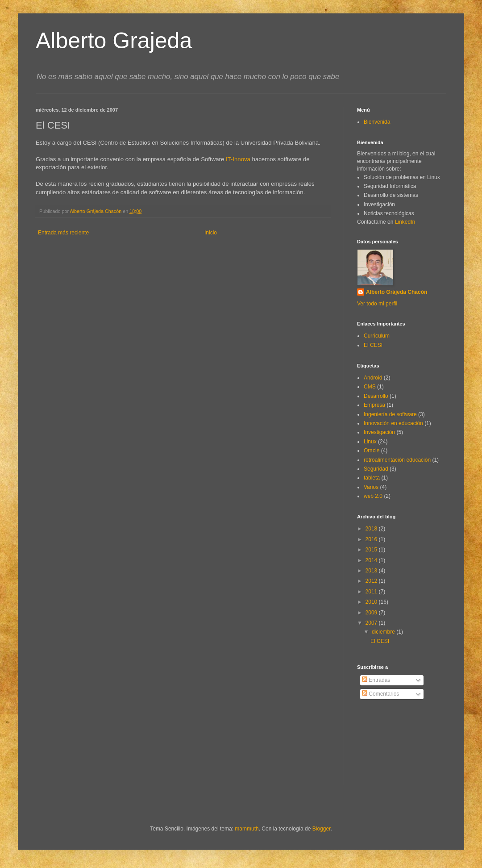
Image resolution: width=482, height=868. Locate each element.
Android (373, 378)
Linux (370, 442)
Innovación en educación (393, 423)
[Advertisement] (397, 749)
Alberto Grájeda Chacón (397, 292)
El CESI (373, 345)
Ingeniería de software (390, 414)
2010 (372, 602)
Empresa (374, 405)
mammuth (247, 829)
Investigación (379, 432)
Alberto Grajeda (114, 41)
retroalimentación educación (397, 460)
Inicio (211, 233)
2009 (372, 613)
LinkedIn (405, 222)
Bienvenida (377, 122)
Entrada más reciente (63, 233)
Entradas (376, 680)
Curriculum (377, 336)
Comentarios (380, 694)
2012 (372, 581)
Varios (371, 487)
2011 (372, 592)
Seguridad (376, 469)
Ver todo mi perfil (377, 304)
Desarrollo (376, 396)
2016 (372, 539)
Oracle (372, 451)
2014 (372, 560)
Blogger (322, 829)
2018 (372, 529)
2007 (372, 623)
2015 (372, 550)
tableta (372, 478)
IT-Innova (239, 159)
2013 (372, 571)
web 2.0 (373, 496)
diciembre (384, 632)
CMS (370, 387)
